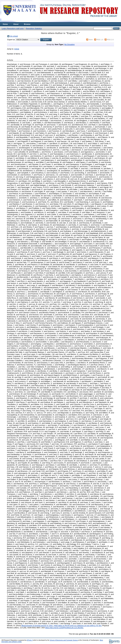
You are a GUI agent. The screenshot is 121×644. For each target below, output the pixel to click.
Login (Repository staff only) (13, 28)
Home (5, 24)
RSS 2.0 (110, 40)
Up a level (14, 36)
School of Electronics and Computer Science (64, 640)
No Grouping (69, 44)
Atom (91, 40)
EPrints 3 (30, 640)
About (16, 24)
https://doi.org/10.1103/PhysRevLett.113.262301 (64, 628)
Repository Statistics (34, 28)
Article (17, 49)
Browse (27, 24)
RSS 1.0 (100, 40)
